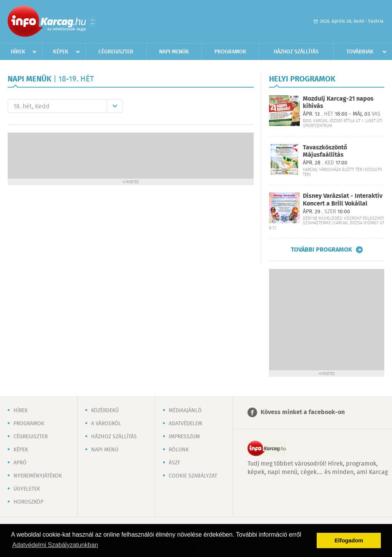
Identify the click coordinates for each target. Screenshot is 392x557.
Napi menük (174, 52)
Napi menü (105, 450)
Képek (61, 52)
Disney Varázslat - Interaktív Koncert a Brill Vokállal (343, 200)
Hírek (18, 52)
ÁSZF (174, 463)
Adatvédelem (185, 424)
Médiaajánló (185, 411)
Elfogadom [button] (349, 540)
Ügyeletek (27, 489)
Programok (230, 52)
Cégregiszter (116, 52)
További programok (321, 250)
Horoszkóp (28, 502)
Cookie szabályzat (193, 476)
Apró (20, 463)
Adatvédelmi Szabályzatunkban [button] (55, 545)
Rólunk (179, 450)
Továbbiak (360, 52)
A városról (106, 424)
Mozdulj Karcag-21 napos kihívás (338, 103)
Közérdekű (105, 411)
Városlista (92, 22)
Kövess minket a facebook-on (303, 412)
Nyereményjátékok (38, 476)
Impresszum (184, 437)
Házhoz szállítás (296, 52)
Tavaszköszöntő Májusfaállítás (325, 151)
